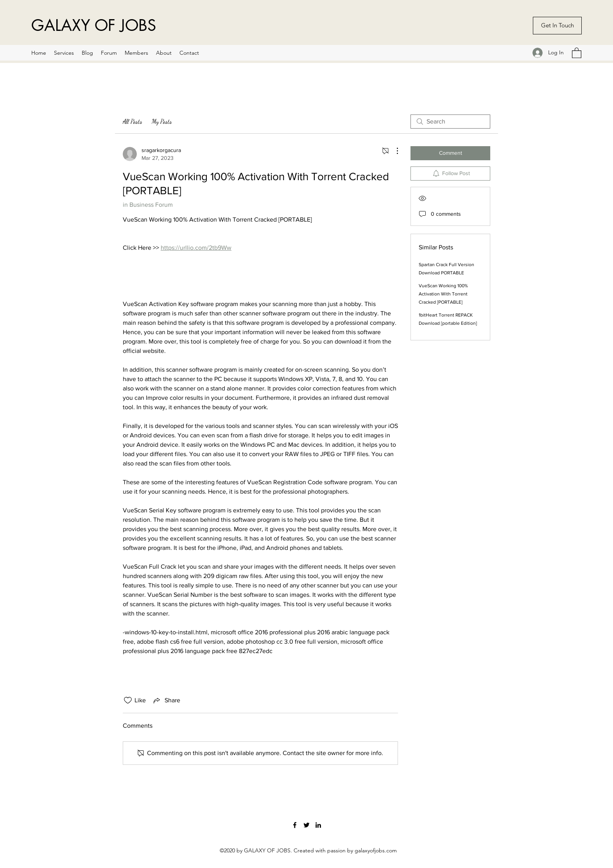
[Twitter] (306, 825)
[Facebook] (295, 825)
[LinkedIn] (318, 825)
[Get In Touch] (557, 26)
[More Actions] (393, 151)
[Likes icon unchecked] (128, 700)
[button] (577, 53)
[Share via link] (166, 700)
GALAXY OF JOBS (94, 25)
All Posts (133, 121)
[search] (450, 122)
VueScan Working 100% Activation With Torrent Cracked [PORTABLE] (443, 294)
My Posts (162, 121)
